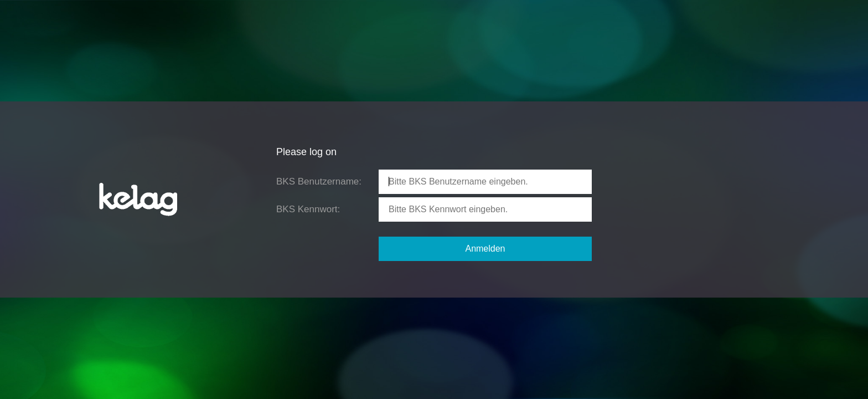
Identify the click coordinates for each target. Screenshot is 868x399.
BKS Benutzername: (319, 181)
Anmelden (485, 249)
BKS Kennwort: (308, 209)
